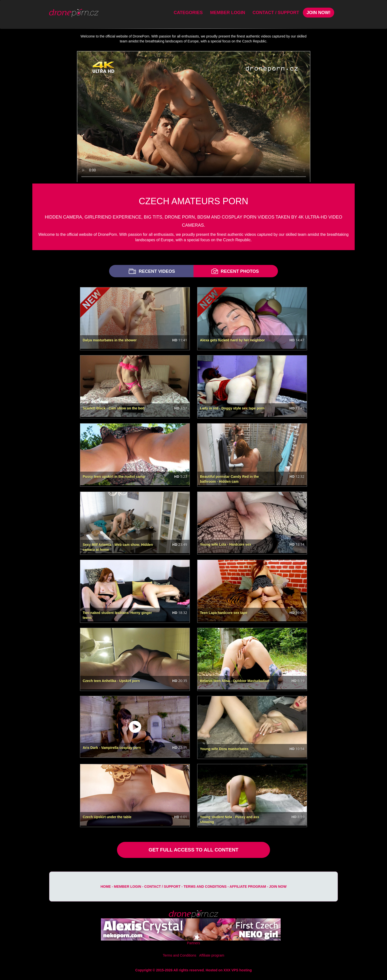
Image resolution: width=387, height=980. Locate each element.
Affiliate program (248, 887)
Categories (188, 13)
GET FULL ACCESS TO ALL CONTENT (193, 850)
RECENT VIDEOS (151, 271)
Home (106, 887)
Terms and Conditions (205, 887)
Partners (194, 943)
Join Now (278, 887)
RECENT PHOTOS (234, 271)
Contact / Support (276, 13)
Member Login (228, 13)
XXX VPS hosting (238, 970)
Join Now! (319, 13)
